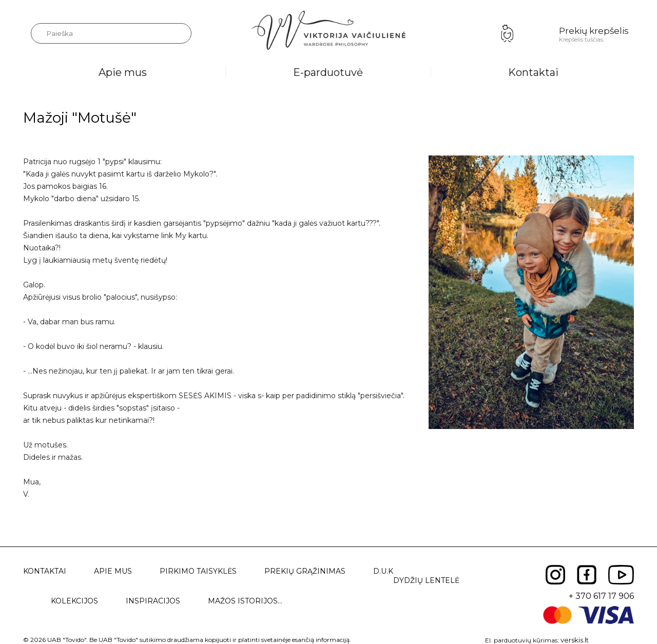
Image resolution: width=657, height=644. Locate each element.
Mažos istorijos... (245, 601)
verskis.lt (575, 640)
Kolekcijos (74, 601)
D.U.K (383, 571)
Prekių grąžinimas (305, 571)
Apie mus (123, 72)
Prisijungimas (507, 33)
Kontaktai (533, 72)
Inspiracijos (153, 601)
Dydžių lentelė (426, 580)
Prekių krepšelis (594, 31)
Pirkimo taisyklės (198, 571)
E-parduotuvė (328, 72)
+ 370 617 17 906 (601, 596)
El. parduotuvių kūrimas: (522, 640)
